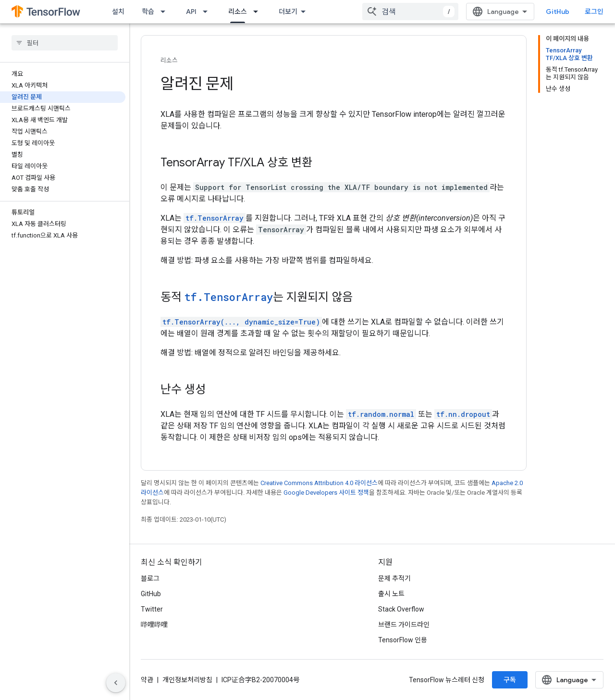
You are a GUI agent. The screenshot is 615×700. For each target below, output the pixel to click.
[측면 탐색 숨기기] (116, 683)
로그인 (594, 12)
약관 (147, 680)
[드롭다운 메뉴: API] (208, 12)
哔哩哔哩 (154, 625)
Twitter (152, 609)
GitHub (558, 12)
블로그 (150, 578)
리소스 (169, 60)
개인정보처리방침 (187, 680)
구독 (510, 680)
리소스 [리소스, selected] (238, 12)
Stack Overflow (401, 609)
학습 (148, 12)
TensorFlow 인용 (403, 640)
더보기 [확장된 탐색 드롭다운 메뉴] (288, 12)
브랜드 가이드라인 (404, 625)
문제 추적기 (394, 578)
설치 (118, 12)
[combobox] (410, 12)
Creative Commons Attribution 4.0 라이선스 (319, 483)
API (191, 12)
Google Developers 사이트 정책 (326, 493)
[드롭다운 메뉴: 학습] (166, 12)
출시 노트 (391, 594)
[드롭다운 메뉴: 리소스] (258, 12)
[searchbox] (65, 43)
